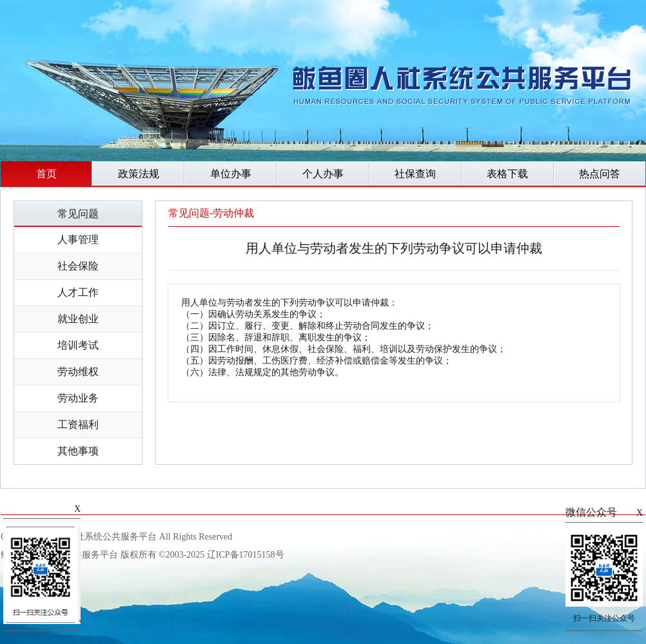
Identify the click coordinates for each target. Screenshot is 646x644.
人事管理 (78, 239)
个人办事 (323, 174)
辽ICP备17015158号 (246, 555)
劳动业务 (78, 398)
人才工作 (78, 292)
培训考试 (78, 345)
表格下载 (507, 174)
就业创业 (78, 319)
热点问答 (600, 174)
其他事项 (78, 451)
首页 (46, 174)
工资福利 (78, 424)
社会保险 (78, 266)
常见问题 (78, 214)
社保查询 (415, 174)
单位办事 (231, 174)
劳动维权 (78, 372)
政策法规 (139, 174)
